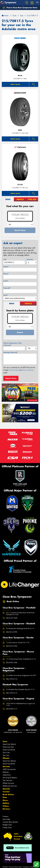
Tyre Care (6, 753)
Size (5, 259)
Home (5, 16)
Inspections (7, 775)
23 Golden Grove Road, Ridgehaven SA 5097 (21, 675)
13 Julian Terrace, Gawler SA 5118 (18, 643)
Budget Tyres (7, 825)
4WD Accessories (9, 769)
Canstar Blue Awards (10, 822)
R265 (20, 130)
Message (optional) (10, 352)
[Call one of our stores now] (36, 864)
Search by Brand (9, 750)
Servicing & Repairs (10, 778)
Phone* (6, 274)
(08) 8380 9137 (12, 709)
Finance (5, 816)
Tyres (5, 741)
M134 (20, 76)
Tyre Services (7, 780)
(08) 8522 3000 (12, 646)
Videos (6, 806)
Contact (6, 792)
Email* (6, 281)
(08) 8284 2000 (12, 663)
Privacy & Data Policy (15, 867)
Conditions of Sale (28, 867)
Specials (6, 789)
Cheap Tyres (7, 828)
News (5, 800)
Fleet (5, 797)
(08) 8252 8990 (12, 632)
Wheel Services (8, 783)
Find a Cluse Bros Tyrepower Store (20, 8)
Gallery (6, 803)
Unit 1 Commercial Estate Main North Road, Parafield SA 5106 (20, 614)
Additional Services (10, 786)
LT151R (20, 185)
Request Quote (11, 378)
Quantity (30, 259)
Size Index (6, 819)
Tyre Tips (6, 755)
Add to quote (15, 84)
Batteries (6, 772)
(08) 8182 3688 (12, 618)
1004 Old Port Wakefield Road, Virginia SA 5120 (20, 704)
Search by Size (8, 747)
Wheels (6, 758)
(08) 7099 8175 (12, 693)
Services (6, 766)
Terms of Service (28, 370)
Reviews (6, 809)
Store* (6, 295)
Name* (6, 267)
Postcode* (7, 288)
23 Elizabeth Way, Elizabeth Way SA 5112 (20, 689)
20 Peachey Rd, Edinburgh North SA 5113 (20, 628)
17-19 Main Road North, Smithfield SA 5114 (21, 659)
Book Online (8, 794)
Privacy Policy (14, 370)
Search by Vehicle (9, 744)
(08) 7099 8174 (12, 679)
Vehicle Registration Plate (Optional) (12, 344)
